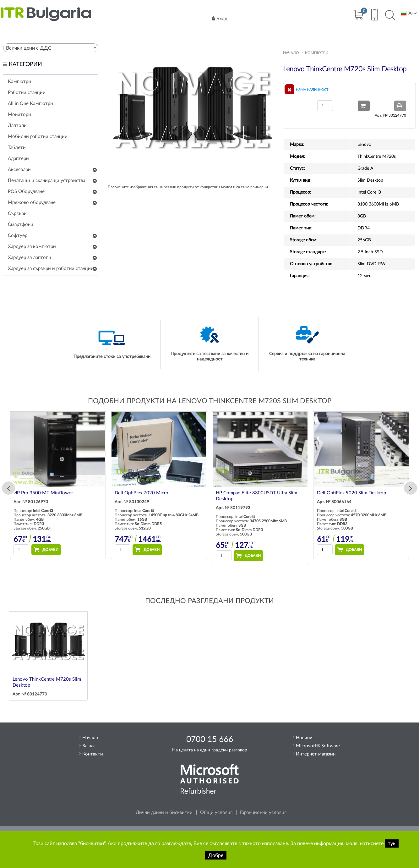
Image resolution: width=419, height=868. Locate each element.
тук (392, 843)
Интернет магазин (316, 754)
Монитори (19, 115)
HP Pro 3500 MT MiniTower (43, 493)
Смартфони (21, 225)
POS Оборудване (26, 192)
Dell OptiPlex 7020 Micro (141, 493)
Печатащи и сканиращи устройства (46, 181)
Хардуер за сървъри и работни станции (51, 269)
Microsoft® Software (318, 746)
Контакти (93, 754)
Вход (220, 19)
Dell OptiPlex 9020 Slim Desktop (351, 493)
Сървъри (17, 214)
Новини (304, 738)
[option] (58, 485)
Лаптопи (17, 126)
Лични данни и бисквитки (164, 813)
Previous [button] (8, 488)
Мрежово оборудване (32, 203)
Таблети (17, 148)
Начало (291, 53)
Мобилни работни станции (38, 137)
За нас (89, 746)
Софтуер (18, 236)
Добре (216, 855)
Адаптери (18, 159)
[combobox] (51, 48)
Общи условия (216, 813)
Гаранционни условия (263, 813)
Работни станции (27, 93)
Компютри (19, 82)
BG (407, 13)
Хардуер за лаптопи (30, 258)
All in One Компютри (30, 104)
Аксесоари (19, 170)
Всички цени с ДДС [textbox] (29, 48)
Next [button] (411, 488)
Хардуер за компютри (32, 247)
